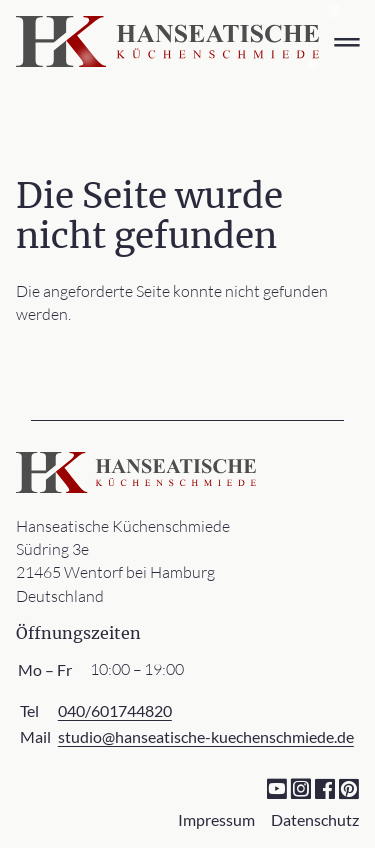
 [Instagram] (300, 787)
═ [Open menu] (346, 41)
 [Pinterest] (348, 787)
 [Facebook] (324, 787)
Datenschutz (315, 819)
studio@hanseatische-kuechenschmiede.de (206, 736)
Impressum (216, 819)
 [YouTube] (276, 787)
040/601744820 (115, 710)
